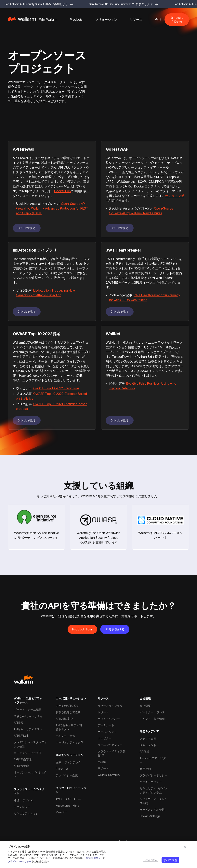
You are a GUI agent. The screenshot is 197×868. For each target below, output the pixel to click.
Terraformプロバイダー (153, 760)
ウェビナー (105, 738)
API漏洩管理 (21, 766)
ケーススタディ (107, 732)
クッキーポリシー (151, 782)
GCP (67, 799)
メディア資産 (148, 739)
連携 (17, 800)
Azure (77, 799)
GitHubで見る (27, 228)
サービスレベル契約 (152, 810)
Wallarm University (109, 775)
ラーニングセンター (110, 745)
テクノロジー (22, 807)
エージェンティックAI (27, 753)
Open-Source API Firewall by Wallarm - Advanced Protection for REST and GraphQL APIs (52, 208)
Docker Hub (62, 191)
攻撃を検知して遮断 (68, 712)
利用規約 (145, 769)
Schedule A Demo (177, 20)
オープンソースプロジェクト (30, 774)
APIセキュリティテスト (28, 729)
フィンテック (73, 762)
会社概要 (145, 706)
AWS (59, 799)
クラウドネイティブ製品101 (112, 753)
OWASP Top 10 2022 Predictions (56, 388)
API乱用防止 (21, 736)
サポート (103, 768)
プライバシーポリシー (20, 861)
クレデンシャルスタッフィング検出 (30, 744)
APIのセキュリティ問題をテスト (69, 727)
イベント (145, 719)
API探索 (19, 723)
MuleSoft (61, 812)
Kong (76, 806)
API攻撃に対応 (65, 719)
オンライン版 (175, 196)
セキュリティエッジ (26, 813)
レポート (103, 712)
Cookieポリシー (94, 858)
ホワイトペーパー (109, 719)
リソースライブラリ (110, 706)
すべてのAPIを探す (67, 706)
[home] (22, 20)
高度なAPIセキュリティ (28, 716)
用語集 (102, 762)
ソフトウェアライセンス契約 (153, 801)
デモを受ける (115, 629)
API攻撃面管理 (23, 759)
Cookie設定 (151, 860)
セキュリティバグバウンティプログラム (153, 790)
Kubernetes (63, 806)
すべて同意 (170, 860)
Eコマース (62, 769)
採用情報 (159, 719)
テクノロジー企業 (67, 775)
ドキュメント (148, 745)
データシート (106, 725)
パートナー (147, 712)
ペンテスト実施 (65, 736)
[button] (48, 20)
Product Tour (82, 629)
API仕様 (144, 752)
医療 (59, 762)
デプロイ (28, 800)
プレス (161, 712)
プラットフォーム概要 (28, 710)
